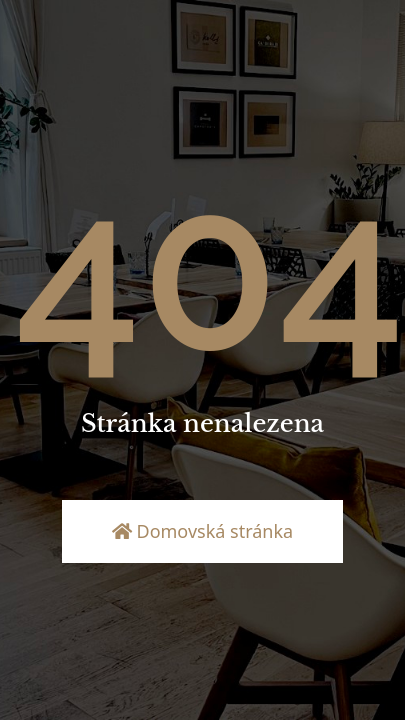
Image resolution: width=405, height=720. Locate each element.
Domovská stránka (202, 531)
